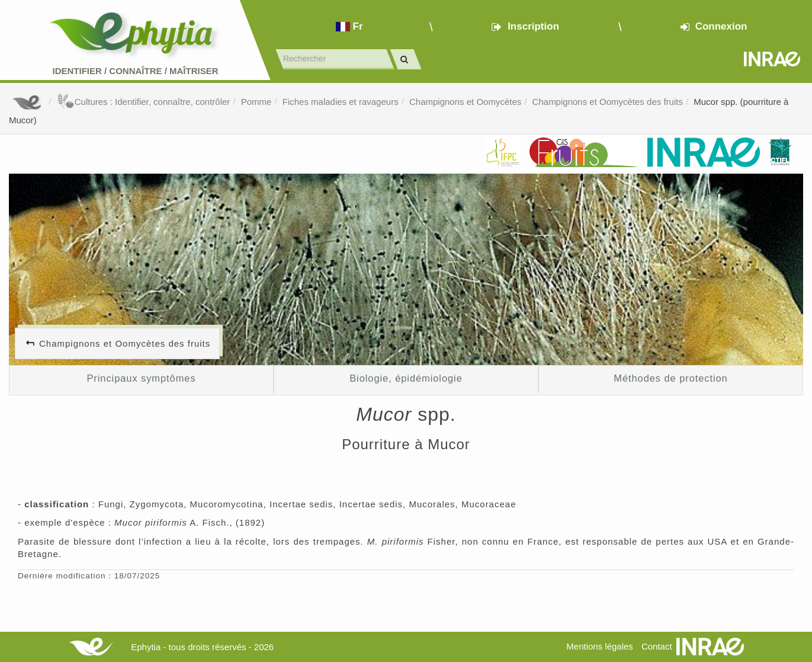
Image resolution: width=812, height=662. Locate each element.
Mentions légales (600, 646)
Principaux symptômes (141, 378)
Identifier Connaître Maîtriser (135, 71)
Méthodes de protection (670, 378)
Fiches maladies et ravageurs (341, 102)
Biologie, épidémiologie (406, 378)
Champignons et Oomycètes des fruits (608, 102)
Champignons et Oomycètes (465, 102)
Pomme (256, 102)
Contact (657, 646)
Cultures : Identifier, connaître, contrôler (144, 102)
